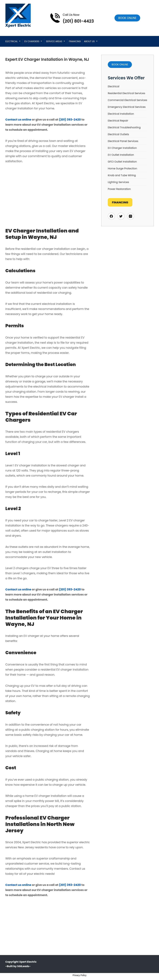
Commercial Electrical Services (128, 100)
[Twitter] (121, 216)
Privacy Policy (79, 975)
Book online (127, 18)
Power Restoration (119, 189)
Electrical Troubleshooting (124, 127)
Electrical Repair (118, 121)
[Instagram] (131, 216)
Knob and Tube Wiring (122, 175)
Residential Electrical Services (126, 93)
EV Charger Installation (122, 148)
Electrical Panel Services (123, 141)
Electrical (12, 41)
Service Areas (54, 41)
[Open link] (127, 18)
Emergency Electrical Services (127, 107)
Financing (75, 41)
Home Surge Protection (122, 168)
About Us (89, 41)
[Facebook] (111, 216)
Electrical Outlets (118, 134)
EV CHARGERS (32, 41)
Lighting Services (118, 182)
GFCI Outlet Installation (122, 162)
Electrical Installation (121, 114)
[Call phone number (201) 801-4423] (72, 18)
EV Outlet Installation (121, 155)
